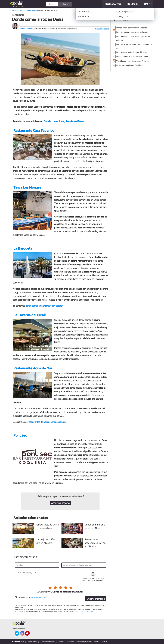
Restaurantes (31, 10)
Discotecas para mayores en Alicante (132, 32)
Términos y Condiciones (66, 642)
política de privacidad (38, 598)
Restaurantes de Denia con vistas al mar (47, 527)
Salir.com (15, 10)
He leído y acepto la (31, 598)
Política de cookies (101, 642)
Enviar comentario (96, 599)
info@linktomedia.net (85, 612)
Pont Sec (20, 436)
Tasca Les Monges (27, 188)
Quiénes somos (32, 642)
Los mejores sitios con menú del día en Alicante (133, 38)
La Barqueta (23, 249)
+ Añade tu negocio (102, 29)
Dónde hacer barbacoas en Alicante (132, 28)
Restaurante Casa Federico (34, 131)
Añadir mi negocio (60, 503)
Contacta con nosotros (47, 642)
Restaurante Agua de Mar (33, 369)
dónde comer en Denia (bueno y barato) (44, 306)
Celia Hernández (28, 29)
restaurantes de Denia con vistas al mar (47, 422)
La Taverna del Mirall (30, 315)
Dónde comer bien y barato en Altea (95, 527)
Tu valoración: (44, 592)
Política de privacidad (84, 642)
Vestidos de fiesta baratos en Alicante (132, 61)
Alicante (19, 6)
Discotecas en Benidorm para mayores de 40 (134, 46)
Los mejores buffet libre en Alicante (132, 52)
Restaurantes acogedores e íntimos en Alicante (95, 543)
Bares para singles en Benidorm (130, 65)
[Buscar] (71, 4)
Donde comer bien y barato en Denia (64, 121)
